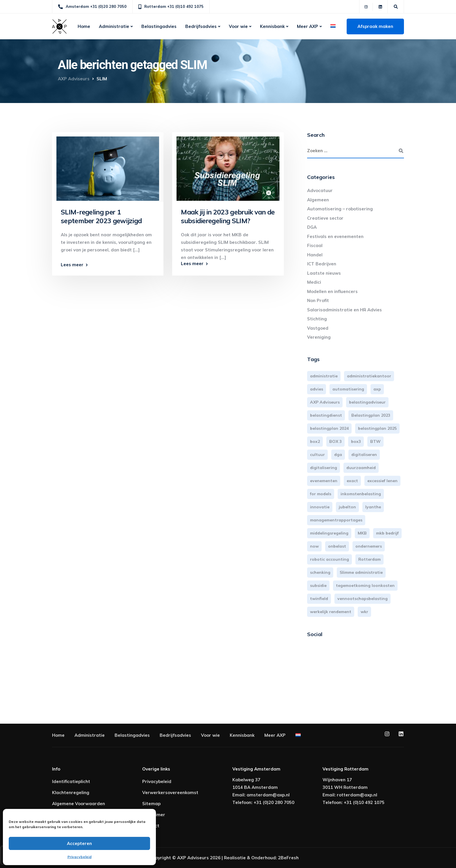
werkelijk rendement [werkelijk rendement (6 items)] (331, 612)
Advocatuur (320, 190)
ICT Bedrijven (322, 264)
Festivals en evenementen (335, 236)
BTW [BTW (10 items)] (375, 441)
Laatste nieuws (324, 273)
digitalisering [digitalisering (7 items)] (324, 468)
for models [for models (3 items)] (321, 494)
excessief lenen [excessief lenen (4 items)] (382, 481)
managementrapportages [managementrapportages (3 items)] (336, 520)
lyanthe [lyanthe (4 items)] (373, 507)
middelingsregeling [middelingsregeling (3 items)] (329, 533)
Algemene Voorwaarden (79, 804)
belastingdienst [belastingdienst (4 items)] (326, 415)
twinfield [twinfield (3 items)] (319, 599)
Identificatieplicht (71, 781)
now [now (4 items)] (314, 546)
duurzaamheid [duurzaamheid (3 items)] (361, 468)
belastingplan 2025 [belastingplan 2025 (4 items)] (377, 428)
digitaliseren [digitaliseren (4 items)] (364, 455)
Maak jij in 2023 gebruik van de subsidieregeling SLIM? (228, 216)
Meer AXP (308, 26)
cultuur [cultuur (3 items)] (317, 455)
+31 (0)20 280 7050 (274, 802)
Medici (314, 282)
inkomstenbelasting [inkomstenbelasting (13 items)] (361, 494)
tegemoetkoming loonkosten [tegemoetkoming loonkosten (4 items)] (365, 585)
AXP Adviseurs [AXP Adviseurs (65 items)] (325, 402)
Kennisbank (272, 26)
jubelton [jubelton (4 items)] (347, 507)
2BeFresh (288, 858)
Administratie (114, 26)
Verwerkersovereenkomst (170, 792)
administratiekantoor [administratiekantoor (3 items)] (369, 376)
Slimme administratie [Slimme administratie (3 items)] (361, 572)
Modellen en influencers (332, 291)
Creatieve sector (325, 218)
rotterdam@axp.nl (357, 795)
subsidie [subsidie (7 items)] (318, 585)
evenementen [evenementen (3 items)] (324, 481)
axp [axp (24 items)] (377, 389)
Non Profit (318, 300)
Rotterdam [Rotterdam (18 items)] (369, 559)
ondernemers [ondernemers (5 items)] (369, 546)
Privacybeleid (80, 857)
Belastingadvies (159, 26)
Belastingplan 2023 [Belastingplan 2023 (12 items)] (371, 415)
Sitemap (151, 804)
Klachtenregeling (71, 792)
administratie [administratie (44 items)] (324, 376)
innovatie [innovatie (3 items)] (320, 507)
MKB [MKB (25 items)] (362, 533)
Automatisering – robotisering (340, 209)
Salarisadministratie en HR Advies (344, 310)
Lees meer (72, 265)
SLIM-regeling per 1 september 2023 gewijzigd (101, 216)
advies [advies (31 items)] (317, 389)
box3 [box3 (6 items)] (356, 441)
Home (84, 26)
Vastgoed (318, 328)
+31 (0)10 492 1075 (364, 802)
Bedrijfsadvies (201, 26)
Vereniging (319, 337)
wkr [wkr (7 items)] (364, 612)
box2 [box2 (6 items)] (315, 441)
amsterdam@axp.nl (268, 795)
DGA (312, 227)
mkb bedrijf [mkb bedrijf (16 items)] (387, 533)
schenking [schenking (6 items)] (320, 572)
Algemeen (318, 200)
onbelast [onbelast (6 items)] (337, 546)
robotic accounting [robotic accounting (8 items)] (329, 559)
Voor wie (238, 26)
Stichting (317, 319)
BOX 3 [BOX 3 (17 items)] (335, 441)
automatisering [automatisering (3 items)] (348, 389)
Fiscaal (315, 245)
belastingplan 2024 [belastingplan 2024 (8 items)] (329, 428)
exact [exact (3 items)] (352, 481)
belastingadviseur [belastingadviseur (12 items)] (367, 402)
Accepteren (79, 843)
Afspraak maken (375, 26)
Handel (315, 255)
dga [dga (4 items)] (338, 455)
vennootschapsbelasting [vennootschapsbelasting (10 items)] (363, 599)
